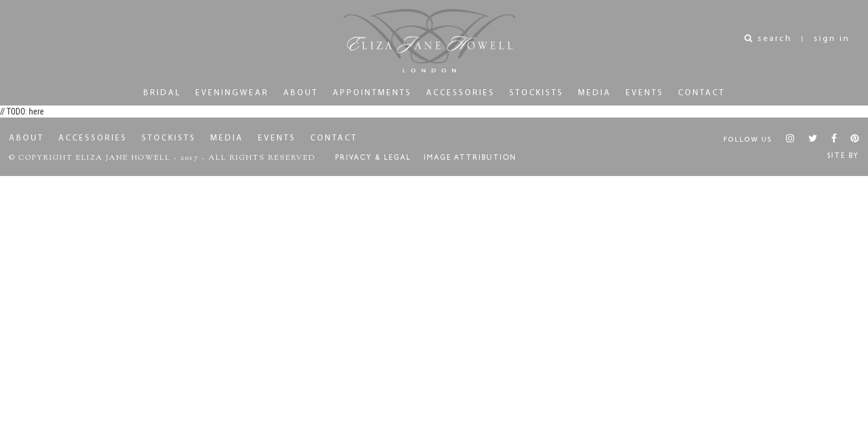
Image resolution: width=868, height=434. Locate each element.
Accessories (461, 93)
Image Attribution (470, 159)
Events (645, 93)
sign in (832, 39)
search (768, 39)
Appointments (372, 93)
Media (595, 93)
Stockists (536, 93)
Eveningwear (232, 93)
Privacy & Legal (373, 159)
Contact (702, 93)
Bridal (162, 93)
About (301, 93)
